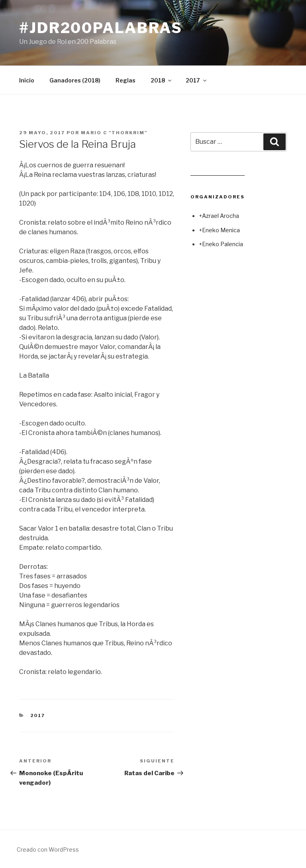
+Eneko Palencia (221, 244)
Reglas (126, 80)
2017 (197, 80)
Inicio (27, 80)
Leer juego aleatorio (218, 172)
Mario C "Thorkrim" (114, 133)
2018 (162, 80)
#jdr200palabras (101, 28)
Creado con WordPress (48, 849)
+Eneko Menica (219, 230)
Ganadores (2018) (75, 80)
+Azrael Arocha (219, 216)
